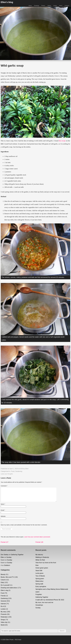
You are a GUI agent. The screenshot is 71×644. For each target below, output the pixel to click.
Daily (2, 582)
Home (30, 6)
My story (4, 612)
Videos (49, 6)
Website (3, 516)
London (3, 609)
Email (3, 510)
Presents (4, 614)
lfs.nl (2, 606)
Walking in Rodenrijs (42, 557)
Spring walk (39, 584)
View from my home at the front (46, 563)
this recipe (62, 141)
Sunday (9, 557)
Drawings (37, 6)
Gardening (19, 471)
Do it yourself (5, 585)
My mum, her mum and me (44, 602)
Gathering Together (17, 555)
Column (3, 580)
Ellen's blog (7, 2)
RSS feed (18, 640)
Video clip (4, 622)
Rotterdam (4, 617)
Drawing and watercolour (9, 588)
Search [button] (62, 631)
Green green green (42, 568)
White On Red (40, 560)
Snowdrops (39, 605)
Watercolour (39, 581)
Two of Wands (40, 576)
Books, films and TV (7, 577)
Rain (37, 565)
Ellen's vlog (4, 590)
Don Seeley (5, 555)
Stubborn (7, 565)
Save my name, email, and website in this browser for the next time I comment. (24, 525)
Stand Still (39, 571)
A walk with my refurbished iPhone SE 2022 (50, 600)
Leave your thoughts (7, 474)
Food (13, 471)
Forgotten (39, 594)
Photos (43, 6)
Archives (67, 6)
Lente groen (39, 573)
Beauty (3, 574)
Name (3, 504)
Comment (4, 486)
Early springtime (41, 587)
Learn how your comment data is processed (37, 537)
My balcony (39, 555)
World (3, 625)
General (3, 601)
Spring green (40, 579)
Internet (3, 604)
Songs (55, 6)
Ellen (27, 469)
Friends (3, 596)
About (61, 6)
